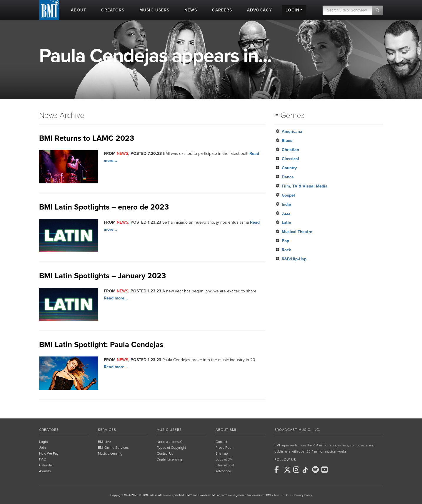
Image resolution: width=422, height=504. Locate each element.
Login (43, 442)
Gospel (288, 195)
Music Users (169, 430)
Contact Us (165, 453)
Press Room (225, 448)
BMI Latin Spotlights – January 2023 (102, 276)
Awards (45, 471)
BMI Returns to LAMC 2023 (87, 138)
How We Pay (49, 453)
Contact (221, 442)
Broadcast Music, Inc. (297, 430)
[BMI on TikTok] (307, 470)
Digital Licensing (169, 459)
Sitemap (222, 453)
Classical (290, 159)
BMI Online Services (113, 448)
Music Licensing (110, 453)
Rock (286, 250)
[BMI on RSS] (335, 470)
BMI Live (104, 442)
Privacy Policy (303, 495)
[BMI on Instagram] (297, 470)
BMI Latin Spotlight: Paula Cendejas (101, 345)
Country (289, 168)
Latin (286, 223)
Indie (286, 204)
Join (42, 448)
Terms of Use (283, 495)
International (225, 465)
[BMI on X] (288, 470)
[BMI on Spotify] (316, 470)
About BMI (226, 430)
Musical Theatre (297, 232)
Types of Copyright (171, 448)
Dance (288, 177)
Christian (290, 150)
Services (107, 430)
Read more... (116, 298)
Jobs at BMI (224, 459)
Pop (285, 241)
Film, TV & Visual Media (305, 186)
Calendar (46, 465)
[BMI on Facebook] (278, 470)
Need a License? (170, 442)
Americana (292, 132)
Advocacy (223, 471)
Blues (287, 141)
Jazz (286, 214)
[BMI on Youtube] (326, 470)
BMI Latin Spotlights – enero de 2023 (104, 207)
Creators (49, 430)
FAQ (43, 459)
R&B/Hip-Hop (294, 259)
